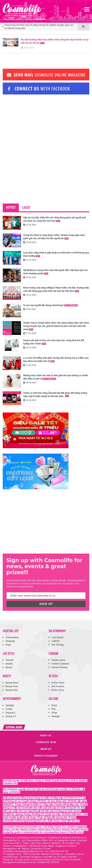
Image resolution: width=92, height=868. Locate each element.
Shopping (10, 641)
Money (9, 667)
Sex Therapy (58, 645)
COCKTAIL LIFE (11, 631)
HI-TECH (53, 676)
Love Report (57, 637)
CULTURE (54, 698)
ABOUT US (45, 736)
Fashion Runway (60, 667)
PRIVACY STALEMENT (46, 756)
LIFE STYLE (9, 653)
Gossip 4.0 (11, 716)
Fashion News (58, 660)
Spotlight (10, 705)
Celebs (9, 709)
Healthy (9, 664)
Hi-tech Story (58, 690)
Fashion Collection (61, 664)
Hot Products (58, 686)
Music (54, 705)
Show (54, 713)
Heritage (56, 716)
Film (54, 709)
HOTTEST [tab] (11, 207)
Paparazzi (10, 713)
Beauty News (12, 683)
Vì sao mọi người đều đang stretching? (50, 305)
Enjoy (8, 645)
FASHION (53, 653)
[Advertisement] (30, 122)
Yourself (9, 660)
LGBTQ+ (56, 641)
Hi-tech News (58, 683)
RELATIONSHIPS (57, 631)
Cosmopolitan (12, 637)
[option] (40, 28)
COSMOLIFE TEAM (46, 742)
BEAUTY (7, 676)
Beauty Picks (12, 686)
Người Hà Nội (77, 808)
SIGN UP (46, 604)
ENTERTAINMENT (12, 698)
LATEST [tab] (26, 207)
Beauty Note (11, 690)
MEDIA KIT (46, 749)
